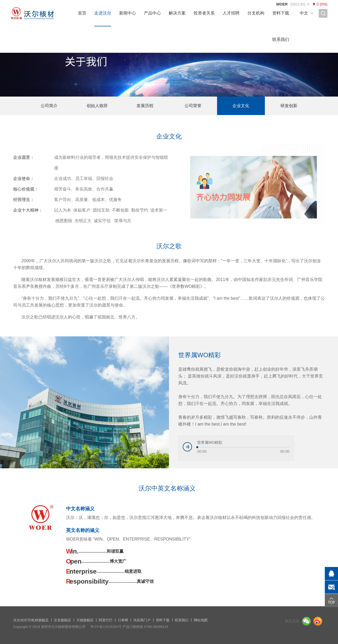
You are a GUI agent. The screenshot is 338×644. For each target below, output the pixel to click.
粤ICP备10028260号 (106, 627)
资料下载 (281, 13)
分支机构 (256, 13)
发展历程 (145, 106)
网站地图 (201, 620)
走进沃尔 (103, 13)
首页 (82, 13)
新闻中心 (128, 13)
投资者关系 (204, 13)
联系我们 (281, 39)
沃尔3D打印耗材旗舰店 (31, 620)
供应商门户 (142, 620)
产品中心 (152, 13)
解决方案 (177, 13)
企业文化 (241, 106)
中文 (304, 13)
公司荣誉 (193, 106)
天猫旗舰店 (85, 620)
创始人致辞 (97, 106)
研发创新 (289, 106)
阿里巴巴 (106, 620)
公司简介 (49, 106)
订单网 (123, 620)
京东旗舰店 (62, 620)
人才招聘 (231, 13)
